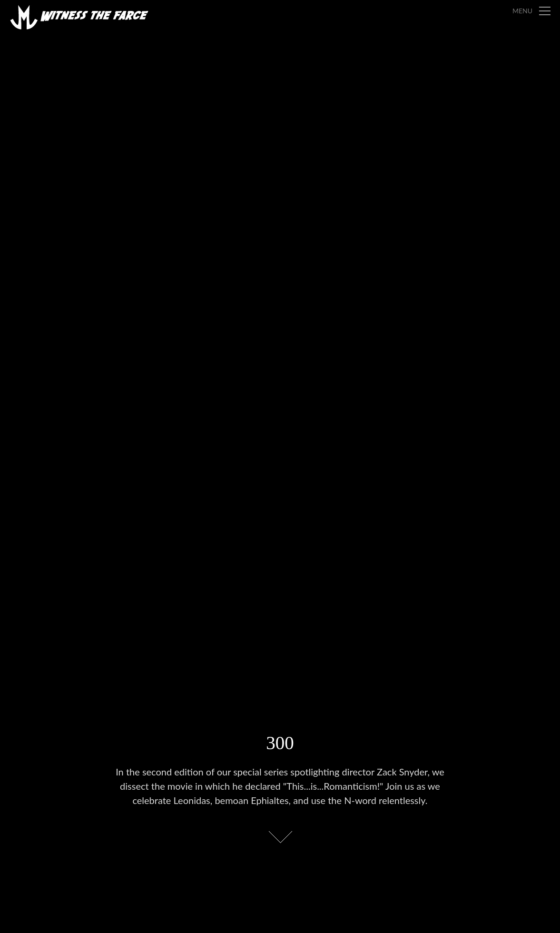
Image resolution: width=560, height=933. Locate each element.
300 (280, 743)
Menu (522, 11)
